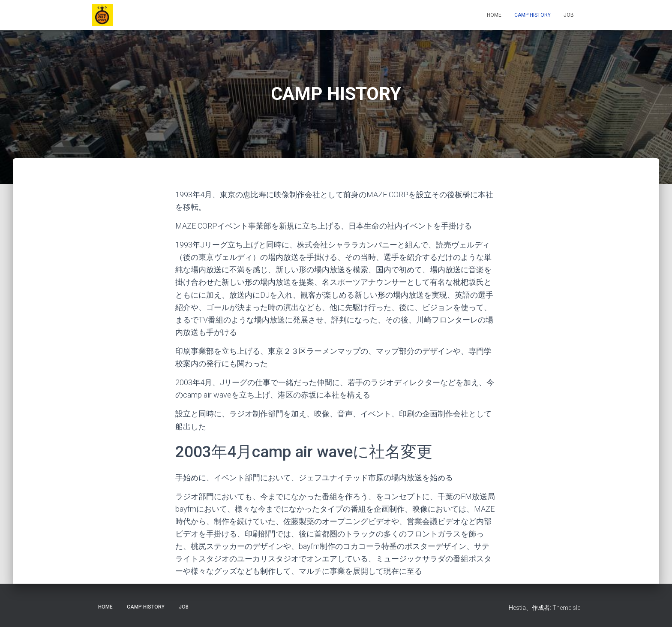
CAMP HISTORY (532, 15)
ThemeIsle (566, 608)
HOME (494, 15)
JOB (569, 15)
